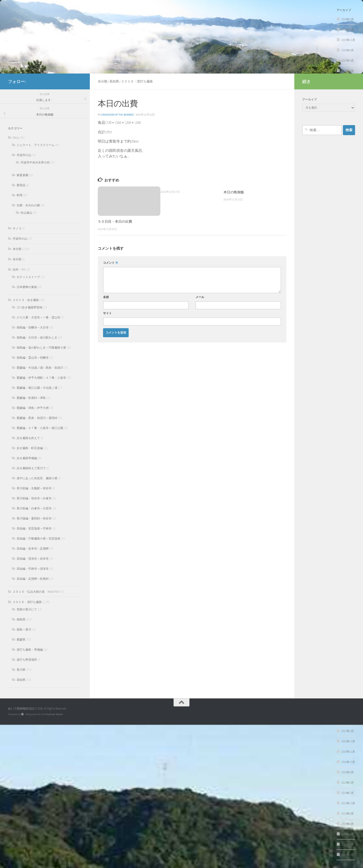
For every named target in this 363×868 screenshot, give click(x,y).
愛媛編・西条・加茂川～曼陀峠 (37, 418)
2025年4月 (348, 71)
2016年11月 (348, 752)
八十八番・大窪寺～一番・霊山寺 (38, 317)
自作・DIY (19, 269)
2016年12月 (348, 741)
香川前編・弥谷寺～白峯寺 (34, 498)
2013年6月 (348, 814)
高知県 (114, 81)
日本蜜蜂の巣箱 (27, 287)
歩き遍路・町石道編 (30, 448)
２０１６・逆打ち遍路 (137, 81)
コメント (111, 263)
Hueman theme (54, 714)
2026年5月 (348, 19)
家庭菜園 (22, 175)
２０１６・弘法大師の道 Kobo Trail (36, 592)
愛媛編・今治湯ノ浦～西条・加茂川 (40, 368)
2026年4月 (348, 30)
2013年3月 (348, 844)
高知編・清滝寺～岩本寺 (33, 559)
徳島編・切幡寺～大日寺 (33, 327)
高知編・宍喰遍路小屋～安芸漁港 (38, 538)
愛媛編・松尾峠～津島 (31, 398)
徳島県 (21, 619)
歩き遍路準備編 (27, 458)
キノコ (17, 228)
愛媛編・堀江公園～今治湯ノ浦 (37, 388)
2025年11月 (348, 40)
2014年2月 (348, 783)
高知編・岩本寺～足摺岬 (33, 549)
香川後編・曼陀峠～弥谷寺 (34, 518)
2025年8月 (348, 50)
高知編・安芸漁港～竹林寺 (34, 528)
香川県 (21, 670)
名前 (106, 297)
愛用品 (21, 185)
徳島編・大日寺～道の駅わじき (37, 337)
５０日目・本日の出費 (115, 221)
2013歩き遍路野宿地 (29, 307)
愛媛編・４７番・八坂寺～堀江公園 (40, 428)
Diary (16, 138)
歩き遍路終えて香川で (31, 468)
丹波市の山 (24, 155)
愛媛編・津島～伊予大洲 (33, 408)
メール (200, 297)
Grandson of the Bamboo (117, 115)
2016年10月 (348, 762)
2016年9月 (348, 772)
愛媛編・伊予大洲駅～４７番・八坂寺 (41, 378)
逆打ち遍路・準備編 (30, 650)
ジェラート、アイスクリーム (36, 145)
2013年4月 (348, 834)
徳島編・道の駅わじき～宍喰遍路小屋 (41, 348)
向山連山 (26, 213)
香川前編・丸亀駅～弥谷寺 (34, 488)
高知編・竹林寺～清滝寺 (33, 569)
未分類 (103, 81)
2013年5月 (348, 824)
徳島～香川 (24, 629)
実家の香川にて (27, 609)
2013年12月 (348, 803)
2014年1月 (348, 793)
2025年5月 (348, 61)
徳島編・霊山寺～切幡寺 (33, 358)
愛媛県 (21, 639)
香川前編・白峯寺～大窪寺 (34, 508)
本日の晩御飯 (234, 192)
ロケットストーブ (28, 277)
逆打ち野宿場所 (27, 660)
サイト (107, 313)
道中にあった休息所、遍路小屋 (37, 478)
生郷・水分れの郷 (28, 205)
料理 (20, 195)
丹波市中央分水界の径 (35, 162)
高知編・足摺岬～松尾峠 (33, 579)
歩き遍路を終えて (28, 438)
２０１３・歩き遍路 (26, 300)
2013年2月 (348, 855)
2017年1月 (348, 731)
